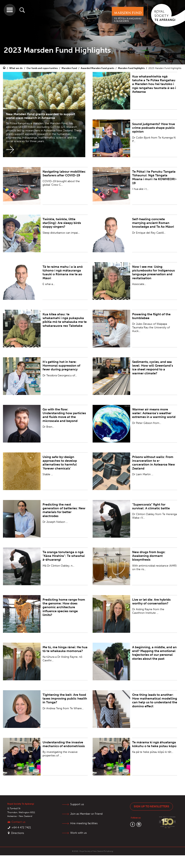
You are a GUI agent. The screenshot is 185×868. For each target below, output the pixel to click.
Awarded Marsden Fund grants (98, 68)
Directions (18, 833)
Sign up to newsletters (151, 806)
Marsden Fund (70, 68)
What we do (16, 68)
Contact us (18, 822)
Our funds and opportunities (42, 68)
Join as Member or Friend (86, 814)
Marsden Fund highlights (132, 68)
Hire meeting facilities (84, 823)
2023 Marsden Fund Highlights (165, 68)
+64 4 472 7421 (21, 827)
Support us (77, 804)
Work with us (78, 833)
